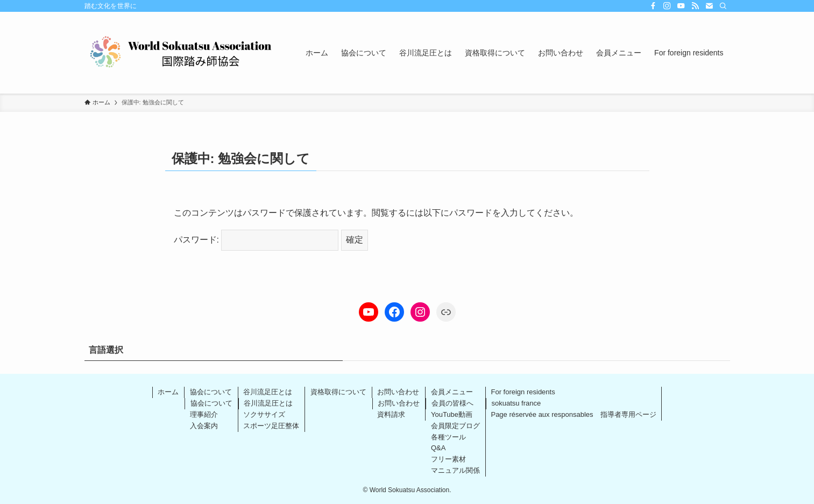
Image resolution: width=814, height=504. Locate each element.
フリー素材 (448, 459)
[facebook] (653, 6)
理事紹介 (204, 414)
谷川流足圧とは (268, 392)
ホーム (168, 392)
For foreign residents (523, 392)
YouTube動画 (452, 414)
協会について (211, 392)
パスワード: (256, 240)
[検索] (723, 6)
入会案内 (204, 426)
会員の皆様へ (452, 403)
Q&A (438, 448)
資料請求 (391, 414)
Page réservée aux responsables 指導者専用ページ (573, 414)
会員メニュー (452, 392)
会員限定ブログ (455, 426)
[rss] (695, 6)
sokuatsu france (516, 403)
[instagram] (667, 6)
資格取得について (338, 392)
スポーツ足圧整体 (271, 426)
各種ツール (448, 437)
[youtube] (681, 6)
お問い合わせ (398, 392)
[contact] (709, 6)
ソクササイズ (264, 414)
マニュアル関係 (455, 470)
